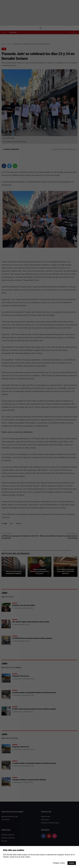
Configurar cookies (59, 863)
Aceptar (72, 863)
